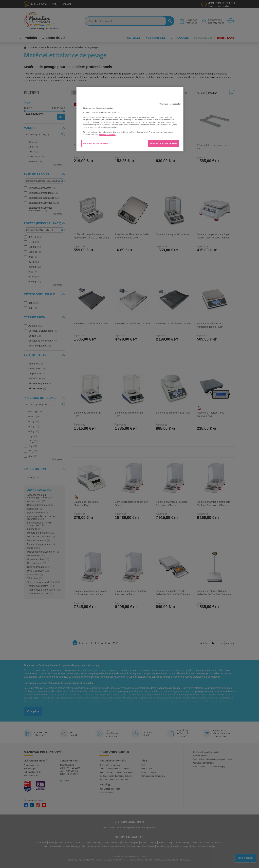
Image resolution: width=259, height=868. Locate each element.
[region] (130, 119)
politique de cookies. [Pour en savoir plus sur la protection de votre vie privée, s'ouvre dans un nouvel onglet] (107, 135)
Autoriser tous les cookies (164, 144)
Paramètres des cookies (96, 144)
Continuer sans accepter (170, 104)
